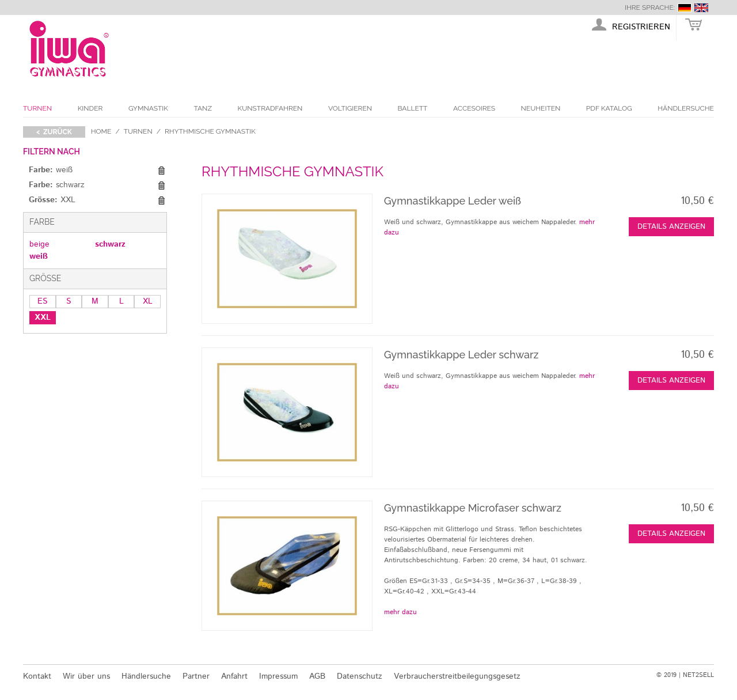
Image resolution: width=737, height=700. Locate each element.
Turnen (37, 108)
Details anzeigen (671, 227)
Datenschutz (360, 676)
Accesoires (474, 108)
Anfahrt (234, 676)
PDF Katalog (609, 108)
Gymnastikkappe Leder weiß (453, 201)
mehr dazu (400, 612)
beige (39, 244)
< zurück (54, 132)
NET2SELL (698, 675)
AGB (317, 676)
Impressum (278, 676)
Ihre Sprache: (650, 7)
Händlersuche (686, 108)
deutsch (685, 8)
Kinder (90, 108)
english (701, 8)
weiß (39, 256)
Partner (196, 676)
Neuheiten (541, 108)
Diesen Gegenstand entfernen (161, 171)
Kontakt (37, 676)
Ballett (413, 108)
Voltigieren (350, 108)
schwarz (110, 244)
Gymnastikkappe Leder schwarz (461, 355)
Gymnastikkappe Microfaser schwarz (473, 508)
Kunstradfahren (270, 108)
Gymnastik (148, 108)
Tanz (203, 108)
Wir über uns (86, 676)
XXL (43, 317)
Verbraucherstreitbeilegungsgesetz (457, 676)
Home (101, 131)
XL (148, 301)
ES (42, 301)
